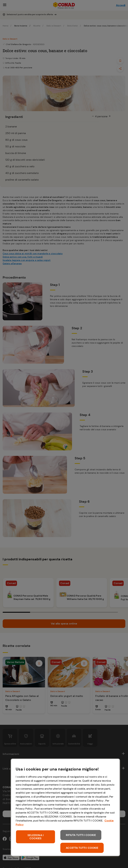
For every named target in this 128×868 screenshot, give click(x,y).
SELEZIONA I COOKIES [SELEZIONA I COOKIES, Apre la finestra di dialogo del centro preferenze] (35, 837)
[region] (65, 807)
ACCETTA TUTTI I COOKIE (82, 848)
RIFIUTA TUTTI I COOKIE (81, 835)
